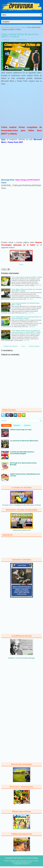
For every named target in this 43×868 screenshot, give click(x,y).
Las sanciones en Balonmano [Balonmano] (24, 441)
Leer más (38, 285)
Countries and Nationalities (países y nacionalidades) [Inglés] (22, 453)
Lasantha (36, 861)
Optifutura (6, 40)
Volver (21, 264)
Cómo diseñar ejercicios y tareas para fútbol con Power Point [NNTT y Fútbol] (26, 318)
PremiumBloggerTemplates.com (21, 862)
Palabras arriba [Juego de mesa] (21, 430)
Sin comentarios (21, 40)
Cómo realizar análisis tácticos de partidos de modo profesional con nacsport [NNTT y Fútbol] (26, 331)
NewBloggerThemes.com (22, 864)
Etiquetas (17, 425)
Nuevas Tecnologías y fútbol (16, 27)
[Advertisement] (22, 107)
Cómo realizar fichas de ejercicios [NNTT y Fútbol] (20, 35)
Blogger (32, 658)
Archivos (27, 425)
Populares (6, 425)
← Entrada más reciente (10, 346)
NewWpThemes (15, 861)
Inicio (4, 27)
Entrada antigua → (35, 346)
